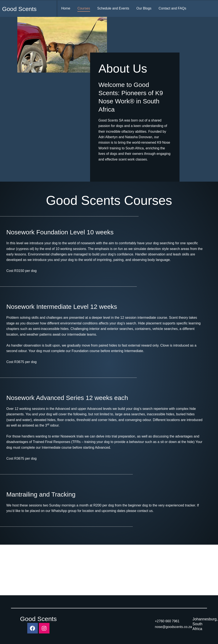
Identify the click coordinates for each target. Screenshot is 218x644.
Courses (84, 8)
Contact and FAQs (172, 8)
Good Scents (20, 9)
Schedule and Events (113, 8)
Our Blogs (144, 8)
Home (66, 8)
